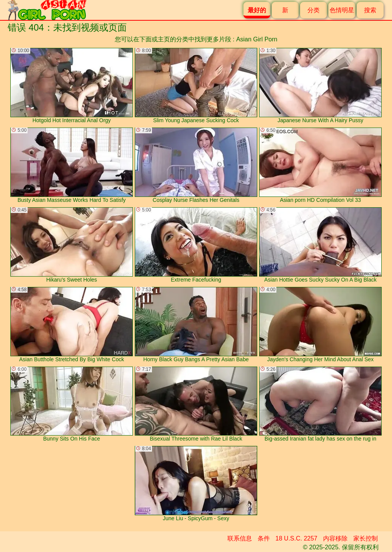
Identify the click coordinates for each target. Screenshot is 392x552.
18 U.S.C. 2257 (296, 538)
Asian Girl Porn (257, 39)
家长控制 (366, 538)
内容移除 (335, 538)
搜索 (370, 10)
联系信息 (240, 538)
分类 (314, 10)
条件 (264, 538)
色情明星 (342, 10)
